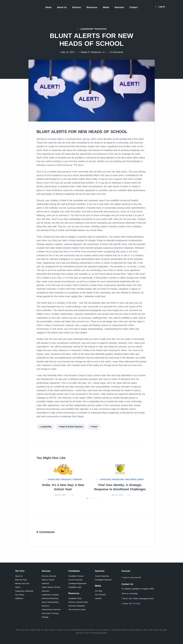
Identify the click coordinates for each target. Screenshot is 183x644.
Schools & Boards (49, 576)
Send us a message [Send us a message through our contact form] (130, 593)
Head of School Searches (72, 427)
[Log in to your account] (160, 7)
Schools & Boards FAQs (78, 602)
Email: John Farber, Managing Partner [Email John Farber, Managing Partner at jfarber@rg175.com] (138, 599)
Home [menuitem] (48, 7)
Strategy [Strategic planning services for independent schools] (45, 617)
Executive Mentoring (50, 598)
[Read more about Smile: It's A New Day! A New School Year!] (63, 469)
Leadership (46, 427)
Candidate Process (76, 576)
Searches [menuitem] (119, 7)
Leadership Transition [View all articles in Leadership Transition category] (93, 29)
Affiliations (19, 598)
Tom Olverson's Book (77, 610)
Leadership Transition (50, 595)
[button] (87, 498)
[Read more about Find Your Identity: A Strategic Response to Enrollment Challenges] (120, 469)
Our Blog (98, 591)
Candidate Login (75, 587)
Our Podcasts (100, 595)
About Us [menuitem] (62, 7)
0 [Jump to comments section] (117, 52)
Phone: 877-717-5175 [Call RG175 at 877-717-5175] (131, 604)
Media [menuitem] (106, 7)
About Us (19, 576)
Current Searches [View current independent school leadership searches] (102, 576)
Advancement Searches (51, 610)
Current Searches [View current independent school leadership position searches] (75, 580)
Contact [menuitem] (134, 7)
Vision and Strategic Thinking (65, 479)
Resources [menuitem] (92, 7)
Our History (20, 595)
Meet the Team (21, 580)
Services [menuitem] (76, 7)
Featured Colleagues (77, 606)
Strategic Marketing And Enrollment (122, 479)
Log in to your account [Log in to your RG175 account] (131, 577)
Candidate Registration (77, 583)
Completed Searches (103, 580)
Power (95, 427)
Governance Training (50, 613)
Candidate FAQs (75, 598)
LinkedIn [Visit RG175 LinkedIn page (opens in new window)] (98, 598)
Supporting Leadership (24, 591)
